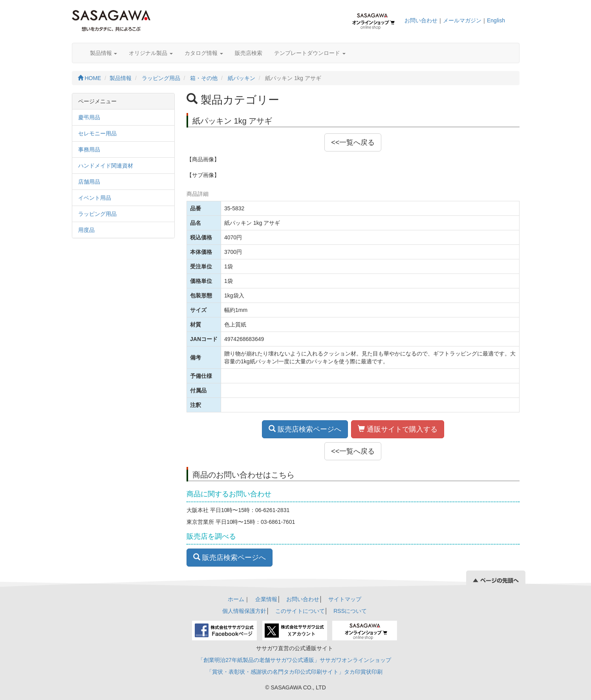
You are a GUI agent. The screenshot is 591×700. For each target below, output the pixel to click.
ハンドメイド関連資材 (106, 166)
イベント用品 (95, 198)
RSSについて (350, 611)
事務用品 (89, 149)
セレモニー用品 (97, 133)
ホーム (236, 599)
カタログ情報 (204, 53)
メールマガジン (462, 20)
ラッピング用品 (161, 78)
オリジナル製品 (151, 53)
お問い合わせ (421, 20)
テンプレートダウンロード (310, 53)
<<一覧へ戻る (353, 142)
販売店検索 (249, 53)
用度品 (86, 230)
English (496, 20)
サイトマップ (345, 599)
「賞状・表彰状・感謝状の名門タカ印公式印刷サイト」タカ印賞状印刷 (295, 672)
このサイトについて (300, 611)
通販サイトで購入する (398, 429)
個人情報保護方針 (244, 611)
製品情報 (104, 53)
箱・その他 (204, 78)
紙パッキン (242, 78)
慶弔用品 (89, 117)
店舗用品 (89, 182)
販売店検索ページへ (305, 429)
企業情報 (266, 599)
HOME (90, 78)
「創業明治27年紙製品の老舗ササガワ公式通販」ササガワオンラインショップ (295, 660)
